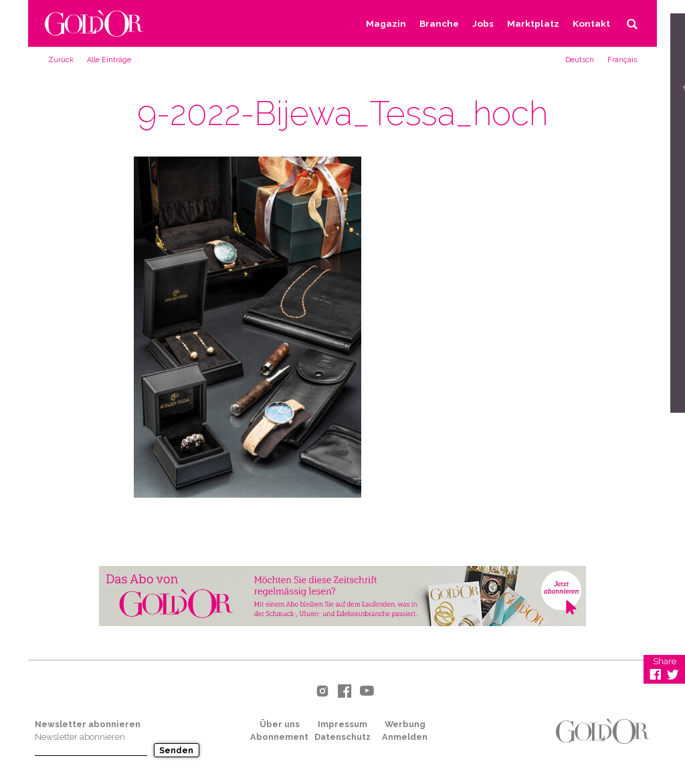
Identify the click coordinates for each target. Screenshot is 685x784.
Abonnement (279, 737)
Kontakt (591, 23)
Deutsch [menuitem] (580, 60)
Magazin (386, 23)
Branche (439, 23)
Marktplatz (533, 23)
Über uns (280, 724)
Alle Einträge (109, 60)
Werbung (405, 724)
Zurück (61, 60)
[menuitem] (580, 60)
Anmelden (405, 737)
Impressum (342, 724)
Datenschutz (342, 737)
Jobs (483, 23)
